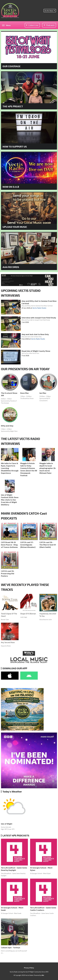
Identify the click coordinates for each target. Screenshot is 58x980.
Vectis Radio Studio (39, 308)
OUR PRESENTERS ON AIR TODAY (25, 369)
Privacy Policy (29, 968)
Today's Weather (12, 791)
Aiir (43, 975)
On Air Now (50, 11)
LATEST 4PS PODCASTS (16, 835)
